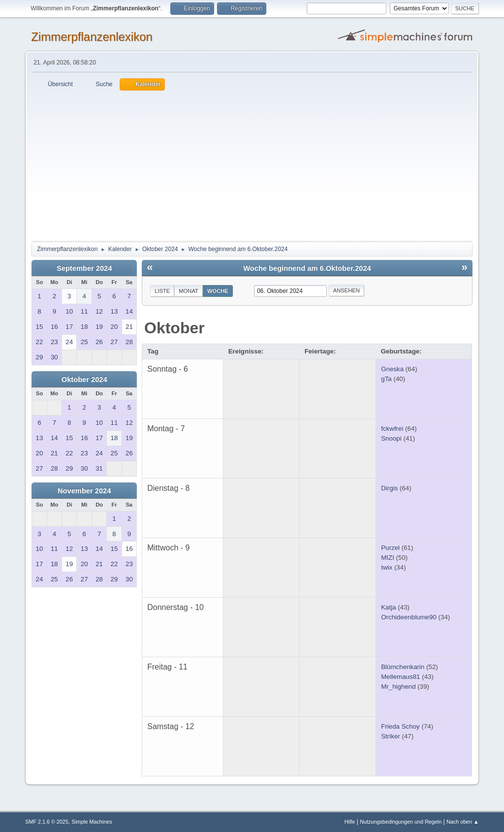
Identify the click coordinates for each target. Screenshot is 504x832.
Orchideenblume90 (409, 617)
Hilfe (350, 822)
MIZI (388, 558)
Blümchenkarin (403, 667)
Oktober (174, 328)
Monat (189, 291)
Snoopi (391, 438)
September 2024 (84, 268)
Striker (391, 736)
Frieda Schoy (400, 726)
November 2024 (84, 491)
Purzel (390, 548)
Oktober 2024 (84, 380)
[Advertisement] (252, 164)
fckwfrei (392, 429)
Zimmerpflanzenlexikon (92, 37)
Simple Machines (92, 822)
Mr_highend (398, 687)
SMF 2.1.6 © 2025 (47, 822)
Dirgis (389, 488)
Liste (162, 291)
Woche (218, 291)
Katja (388, 607)
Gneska (392, 369)
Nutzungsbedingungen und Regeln (401, 822)
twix (387, 567)
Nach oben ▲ (463, 822)
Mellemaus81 (400, 677)
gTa (386, 379)
